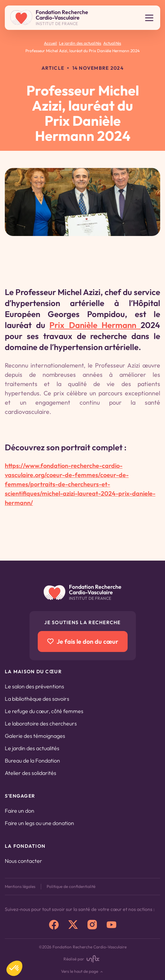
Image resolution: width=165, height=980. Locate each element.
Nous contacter (23, 861)
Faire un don (20, 811)
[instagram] (92, 925)
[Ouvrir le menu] (149, 18)
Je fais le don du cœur (83, 641)
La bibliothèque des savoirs (37, 699)
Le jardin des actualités (32, 748)
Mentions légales (20, 886)
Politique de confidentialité (71, 886)
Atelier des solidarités (31, 773)
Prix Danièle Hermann (95, 325)
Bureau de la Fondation (32, 761)
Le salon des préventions (34, 686)
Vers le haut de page (83, 972)
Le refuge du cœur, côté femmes (44, 711)
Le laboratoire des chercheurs (41, 723)
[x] (73, 925)
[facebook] (54, 925)
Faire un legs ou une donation (39, 823)
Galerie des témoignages (35, 736)
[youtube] (111, 925)
